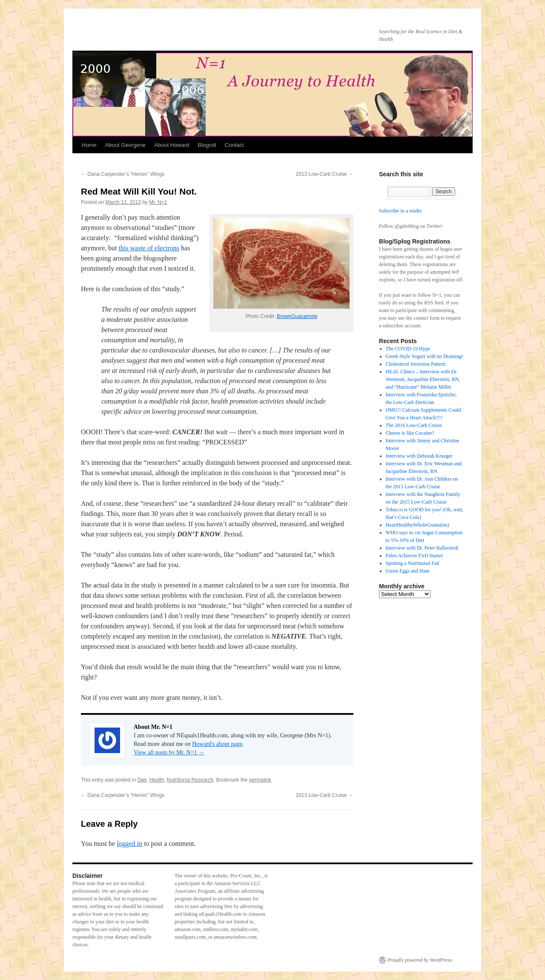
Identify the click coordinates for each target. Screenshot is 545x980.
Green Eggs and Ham (408, 571)
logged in (129, 844)
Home (89, 145)
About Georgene (125, 145)
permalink (260, 780)
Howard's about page (217, 744)
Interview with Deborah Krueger (419, 456)
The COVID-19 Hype (408, 349)
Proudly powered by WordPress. (420, 960)
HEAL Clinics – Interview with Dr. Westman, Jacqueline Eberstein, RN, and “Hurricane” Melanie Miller (423, 379)
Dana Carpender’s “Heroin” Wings (123, 174)
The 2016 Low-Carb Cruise (414, 425)
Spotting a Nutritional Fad (413, 563)
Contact (234, 145)
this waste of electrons (149, 248)
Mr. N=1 (158, 202)
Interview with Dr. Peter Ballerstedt (422, 548)
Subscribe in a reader (400, 211)
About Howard (172, 145)
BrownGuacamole (297, 316)
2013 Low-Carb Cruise (325, 174)
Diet (142, 780)
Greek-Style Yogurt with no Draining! (425, 356)
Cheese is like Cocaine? (410, 433)
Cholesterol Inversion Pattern (416, 364)
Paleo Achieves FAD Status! (415, 556)
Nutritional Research (190, 780)
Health (157, 780)
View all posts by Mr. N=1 (169, 752)
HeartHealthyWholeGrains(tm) (417, 525)
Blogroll (207, 145)
